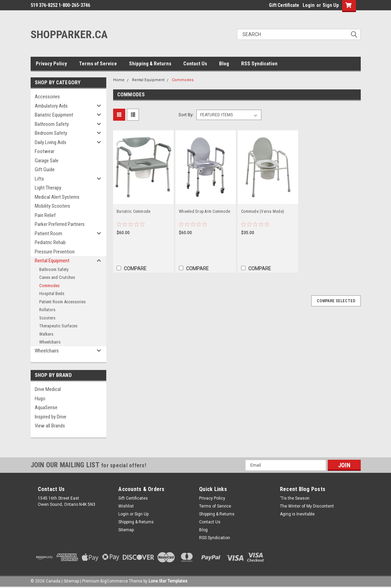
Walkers (46, 334)
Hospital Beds (52, 293)
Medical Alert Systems (57, 197)
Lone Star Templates (168, 581)
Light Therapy (48, 188)
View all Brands (50, 426)
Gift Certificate (284, 5)
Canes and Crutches (57, 277)
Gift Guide (45, 170)
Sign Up (331, 5)
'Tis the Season (295, 498)
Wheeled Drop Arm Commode (204, 211)
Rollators (47, 310)
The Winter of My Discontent (307, 506)
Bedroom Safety (51, 133)
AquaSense (46, 407)
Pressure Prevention (55, 252)
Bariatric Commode (133, 211)
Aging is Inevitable (297, 514)
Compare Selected (336, 301)
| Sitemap (70, 581)
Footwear (45, 151)
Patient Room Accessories (62, 302)
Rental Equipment (52, 261)
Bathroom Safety (52, 124)
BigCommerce (114, 581)
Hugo (40, 399)
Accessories (47, 97)
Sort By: (186, 115)
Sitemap (126, 530)
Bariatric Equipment (54, 115)
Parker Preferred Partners (60, 224)
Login (309, 5)
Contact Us (195, 64)
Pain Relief (45, 215)
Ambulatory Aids (51, 106)
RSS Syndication (259, 64)
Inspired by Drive (51, 417)
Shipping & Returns (150, 64)
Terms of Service (98, 64)
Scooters (47, 318)
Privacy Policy (51, 64)
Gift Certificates (133, 498)
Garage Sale (47, 161)
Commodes (49, 286)
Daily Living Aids (51, 142)
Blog (224, 64)
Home (119, 80)
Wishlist (126, 506)
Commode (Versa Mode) (263, 211)
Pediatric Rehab (50, 242)
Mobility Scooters (52, 206)
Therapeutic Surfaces (58, 326)
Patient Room (48, 233)
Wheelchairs (50, 342)
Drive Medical (48, 389)
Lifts (39, 179)
